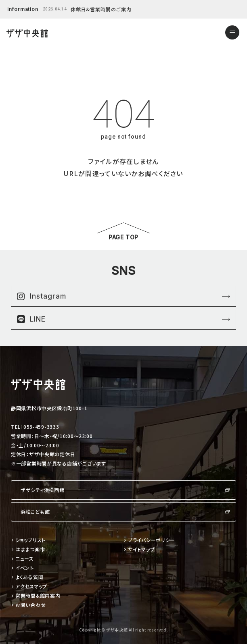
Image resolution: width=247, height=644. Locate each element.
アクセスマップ (31, 587)
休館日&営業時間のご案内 (101, 9)
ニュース (25, 559)
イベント (25, 568)
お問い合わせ (30, 605)
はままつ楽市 (30, 549)
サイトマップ (141, 549)
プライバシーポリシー (152, 540)
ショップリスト (30, 540)
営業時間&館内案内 (38, 596)
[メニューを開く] (232, 32)
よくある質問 (29, 577)
